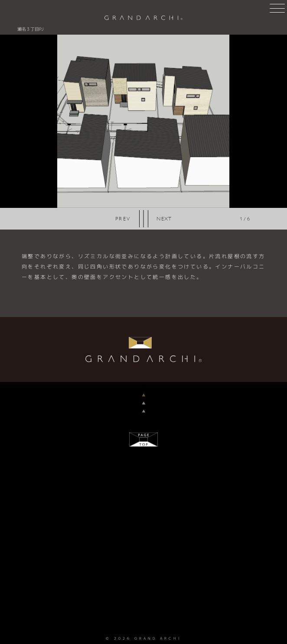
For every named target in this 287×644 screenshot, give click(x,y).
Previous (123, 219)
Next (164, 219)
